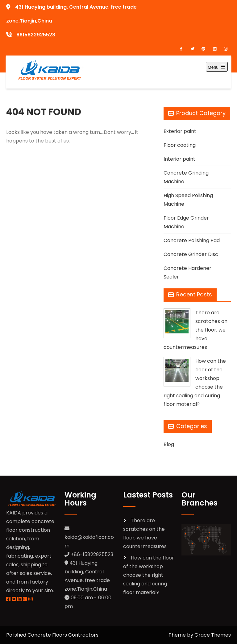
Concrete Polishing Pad (192, 240)
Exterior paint (180, 131)
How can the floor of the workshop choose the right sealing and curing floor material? (149, 575)
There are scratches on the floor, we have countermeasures (195, 330)
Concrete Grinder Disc (191, 254)
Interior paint (179, 159)
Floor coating (180, 145)
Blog (169, 444)
